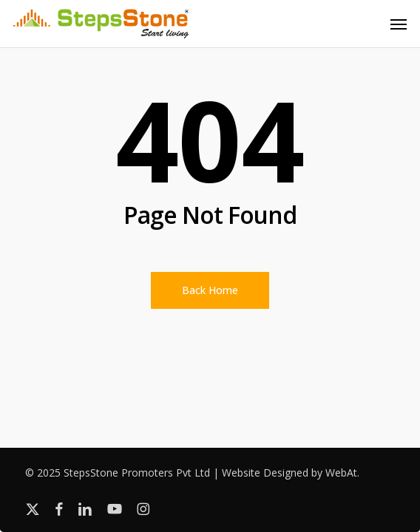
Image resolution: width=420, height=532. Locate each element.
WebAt (341, 473)
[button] (399, 24)
